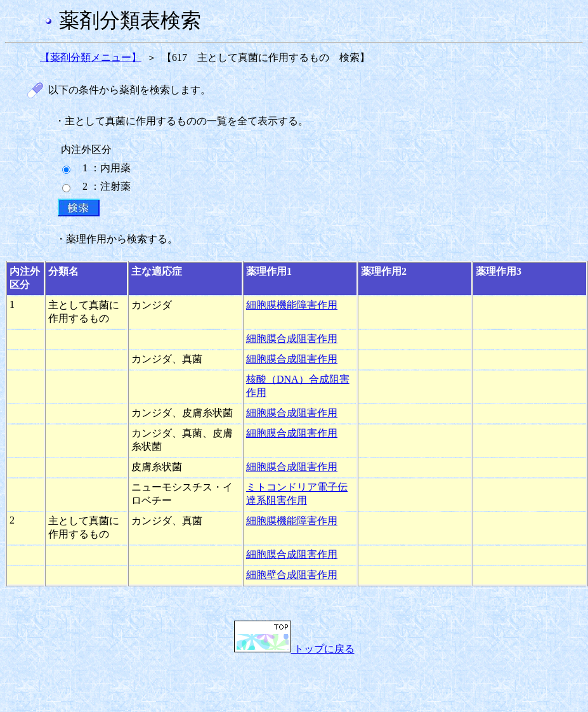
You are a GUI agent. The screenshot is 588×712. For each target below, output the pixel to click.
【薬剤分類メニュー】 (91, 57)
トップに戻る (294, 649)
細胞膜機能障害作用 (292, 305)
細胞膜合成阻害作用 (292, 339)
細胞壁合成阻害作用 (292, 575)
